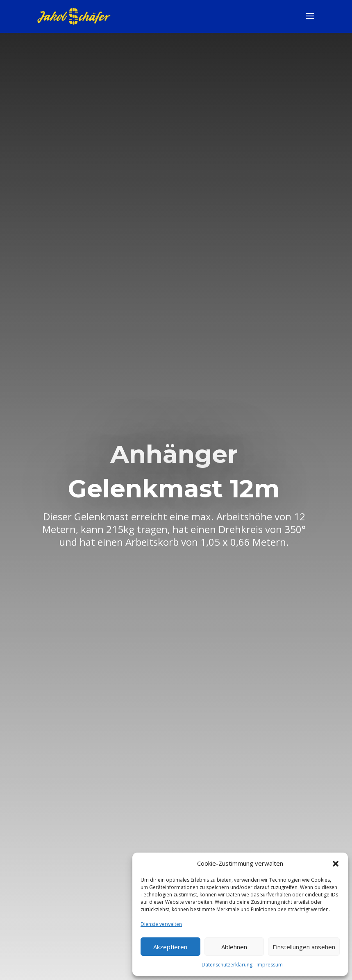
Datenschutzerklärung (227, 965)
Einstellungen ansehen (304, 947)
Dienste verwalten (161, 924)
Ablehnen (234, 947)
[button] (336, 864)
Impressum (270, 965)
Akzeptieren (170, 947)
